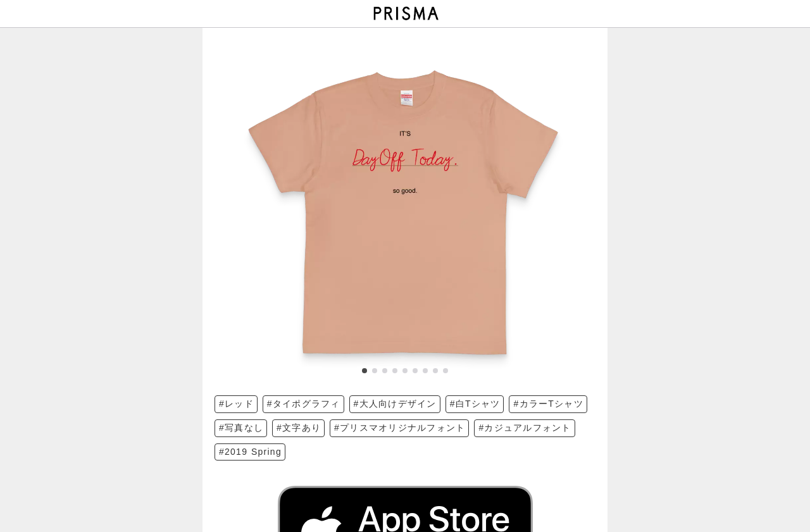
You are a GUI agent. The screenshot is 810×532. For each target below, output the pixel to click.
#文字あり (299, 428)
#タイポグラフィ (304, 404)
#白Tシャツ (475, 404)
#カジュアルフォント (525, 428)
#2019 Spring (250, 452)
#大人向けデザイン (395, 404)
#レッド (236, 404)
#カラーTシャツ (548, 404)
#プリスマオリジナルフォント (400, 428)
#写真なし (241, 428)
